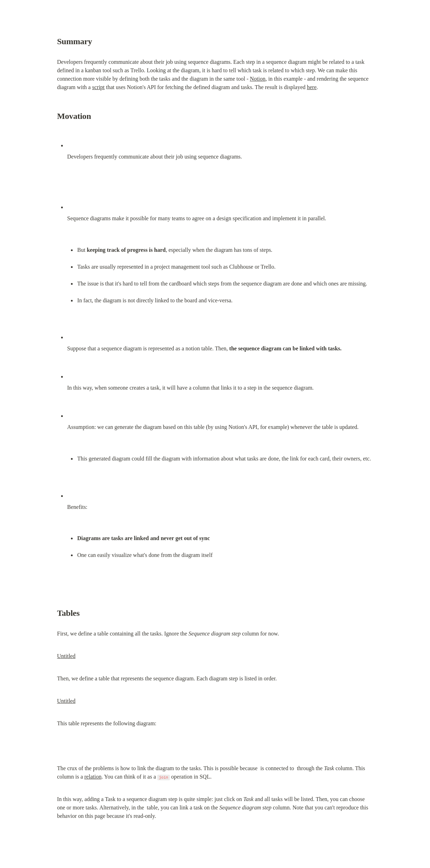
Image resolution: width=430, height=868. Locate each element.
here (312, 87)
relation (93, 777)
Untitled (66, 656)
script (98, 87)
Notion (258, 79)
